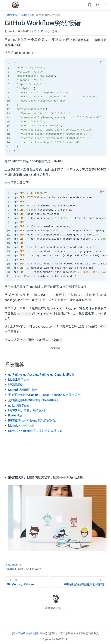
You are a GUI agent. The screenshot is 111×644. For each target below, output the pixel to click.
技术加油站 (19, 633)
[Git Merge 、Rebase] (27, 582)
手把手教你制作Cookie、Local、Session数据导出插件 (44, 395)
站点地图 (32, 633)
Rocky (12, 31)
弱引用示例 (16, 385)
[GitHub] (90, 5)
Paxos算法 (15, 415)
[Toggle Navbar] (105, 5)
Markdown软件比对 (21, 426)
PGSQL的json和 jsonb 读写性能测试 (32, 421)
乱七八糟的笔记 (19, 405)
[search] (98, 5)
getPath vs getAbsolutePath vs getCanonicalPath (41, 375)
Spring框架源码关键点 (23, 390)
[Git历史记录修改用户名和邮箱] (78, 582)
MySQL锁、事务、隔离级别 (26, 410)
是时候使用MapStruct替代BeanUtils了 (34, 400)
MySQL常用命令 (19, 380)
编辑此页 (13, 565)
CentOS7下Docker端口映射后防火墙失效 (35, 431)
